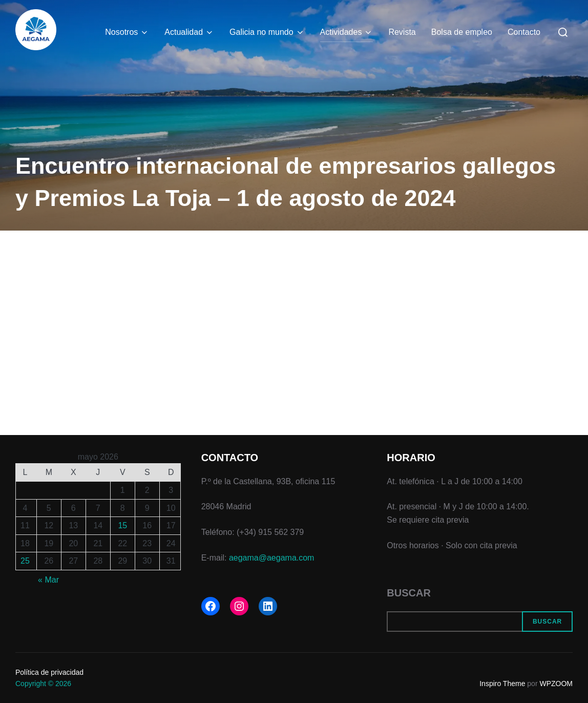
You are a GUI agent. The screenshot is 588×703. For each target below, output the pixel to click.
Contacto (524, 32)
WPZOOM (556, 684)
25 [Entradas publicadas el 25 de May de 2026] (25, 561)
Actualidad (189, 32)
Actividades (347, 32)
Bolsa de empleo (462, 32)
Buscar (409, 593)
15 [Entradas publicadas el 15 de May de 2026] (122, 525)
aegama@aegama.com (272, 558)
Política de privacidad (49, 672)
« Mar (48, 580)
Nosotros (127, 32)
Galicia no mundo (267, 32)
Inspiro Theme (502, 684)
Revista (402, 32)
